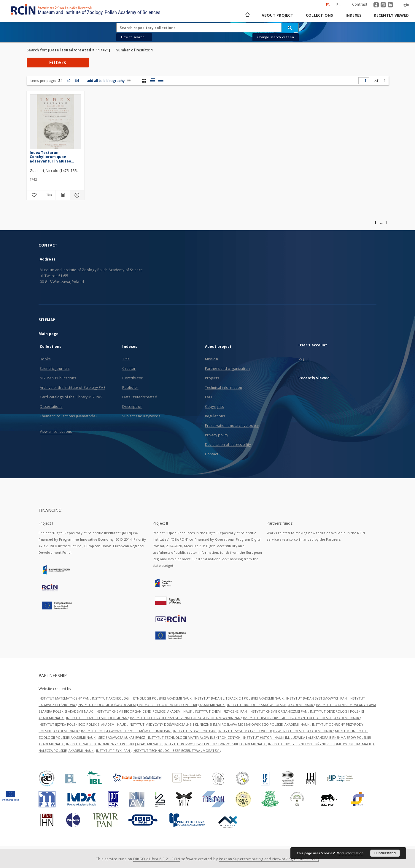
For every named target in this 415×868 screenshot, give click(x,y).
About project (278, 15)
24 (60, 81)
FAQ (209, 397)
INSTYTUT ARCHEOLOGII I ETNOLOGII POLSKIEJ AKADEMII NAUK (142, 698)
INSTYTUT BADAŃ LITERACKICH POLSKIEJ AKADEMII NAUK (239, 698)
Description (132, 407)
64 (77, 81)
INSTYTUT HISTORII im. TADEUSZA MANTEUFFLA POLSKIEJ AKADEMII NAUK (302, 718)
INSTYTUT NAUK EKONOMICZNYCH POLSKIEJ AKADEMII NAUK (114, 744)
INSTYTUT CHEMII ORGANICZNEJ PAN (279, 711)
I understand (385, 853)
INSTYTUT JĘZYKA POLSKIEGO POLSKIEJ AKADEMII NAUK (83, 724)
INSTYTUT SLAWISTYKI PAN (195, 731)
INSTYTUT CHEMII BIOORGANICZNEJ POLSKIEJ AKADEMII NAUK (144, 711)
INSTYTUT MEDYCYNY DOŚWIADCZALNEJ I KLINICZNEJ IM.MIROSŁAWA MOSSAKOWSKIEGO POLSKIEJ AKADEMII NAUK (220, 724)
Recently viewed (391, 15)
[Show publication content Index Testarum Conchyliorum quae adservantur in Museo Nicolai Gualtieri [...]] (63, 195)
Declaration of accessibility (228, 445)
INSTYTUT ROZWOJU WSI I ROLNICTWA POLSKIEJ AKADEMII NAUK (215, 744)
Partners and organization (227, 368)
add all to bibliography (109, 81)
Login (404, 5)
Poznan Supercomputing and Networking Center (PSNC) (269, 859)
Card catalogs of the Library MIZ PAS (71, 397)
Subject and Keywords (141, 416)
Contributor (132, 378)
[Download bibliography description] (48, 195)
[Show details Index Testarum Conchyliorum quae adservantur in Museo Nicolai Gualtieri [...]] (76, 195)
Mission (212, 359)
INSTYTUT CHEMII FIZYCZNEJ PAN (221, 711)
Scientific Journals (55, 368)
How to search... (134, 37)
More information (350, 853)
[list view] (161, 81)
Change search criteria (276, 37)
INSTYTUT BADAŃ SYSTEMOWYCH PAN (317, 698)
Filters (58, 62)
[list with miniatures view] (152, 81)
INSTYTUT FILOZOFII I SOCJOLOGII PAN (97, 718)
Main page (49, 334)
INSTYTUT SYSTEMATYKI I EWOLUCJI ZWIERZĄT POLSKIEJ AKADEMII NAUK (276, 731)
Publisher (130, 388)
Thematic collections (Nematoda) (68, 416)
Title (126, 359)
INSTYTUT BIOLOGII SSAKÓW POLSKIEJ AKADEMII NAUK (271, 705)
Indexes (354, 15)
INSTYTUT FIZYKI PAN (113, 751)
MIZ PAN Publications (58, 378)
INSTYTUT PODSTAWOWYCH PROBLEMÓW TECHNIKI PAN (126, 731)
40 (69, 81)
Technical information (224, 388)
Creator (129, 368)
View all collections (56, 431)
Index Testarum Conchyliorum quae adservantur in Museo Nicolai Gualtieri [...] (50, 157)
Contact (212, 454)
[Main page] (247, 15)
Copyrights (214, 407)
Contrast (360, 4)
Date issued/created (140, 397)
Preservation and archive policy (232, 426)
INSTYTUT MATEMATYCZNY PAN (64, 698)
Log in (304, 358)
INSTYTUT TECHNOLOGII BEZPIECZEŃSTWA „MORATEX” (176, 751)
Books (45, 359)
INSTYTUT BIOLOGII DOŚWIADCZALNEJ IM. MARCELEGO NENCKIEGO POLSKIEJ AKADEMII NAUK (152, 705)
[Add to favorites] (34, 195)
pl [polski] (338, 5)
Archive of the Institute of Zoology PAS (73, 388)
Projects (212, 378)
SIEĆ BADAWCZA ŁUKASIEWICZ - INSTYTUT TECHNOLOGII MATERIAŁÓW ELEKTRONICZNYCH (170, 737)
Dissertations (51, 407)
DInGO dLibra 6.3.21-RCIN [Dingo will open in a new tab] (157, 859)
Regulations (215, 416)
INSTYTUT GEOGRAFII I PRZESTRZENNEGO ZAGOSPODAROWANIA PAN (186, 718)
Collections (319, 15)
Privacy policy (217, 435)
